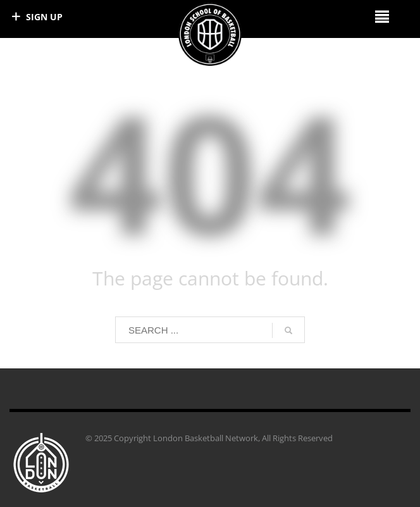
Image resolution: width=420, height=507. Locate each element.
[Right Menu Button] (382, 16)
